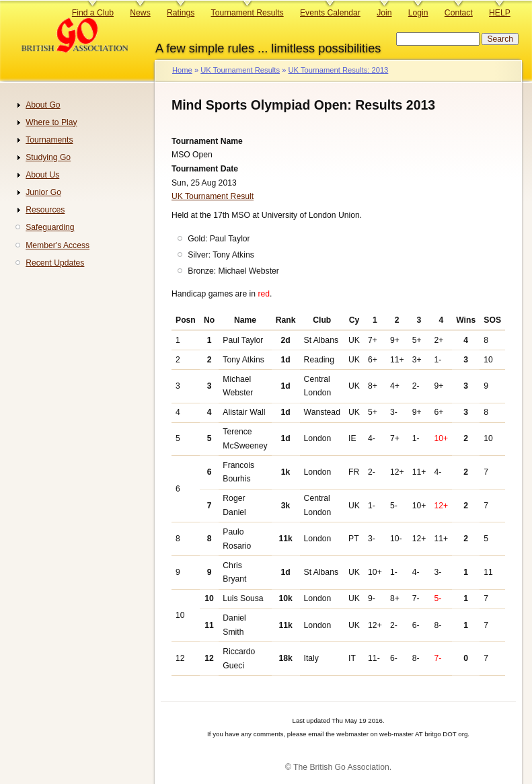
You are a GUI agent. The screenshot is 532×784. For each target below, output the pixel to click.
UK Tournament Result (213, 196)
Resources (45, 210)
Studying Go (48, 157)
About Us (42, 175)
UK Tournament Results (240, 70)
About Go (43, 105)
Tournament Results (248, 13)
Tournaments (49, 140)
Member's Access (58, 245)
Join (384, 13)
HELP (500, 13)
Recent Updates (55, 263)
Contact (459, 13)
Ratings (181, 13)
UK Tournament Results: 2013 (338, 70)
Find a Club (93, 13)
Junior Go (43, 192)
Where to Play (51, 122)
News (140, 13)
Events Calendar (330, 13)
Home (182, 70)
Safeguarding (50, 227)
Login (418, 13)
